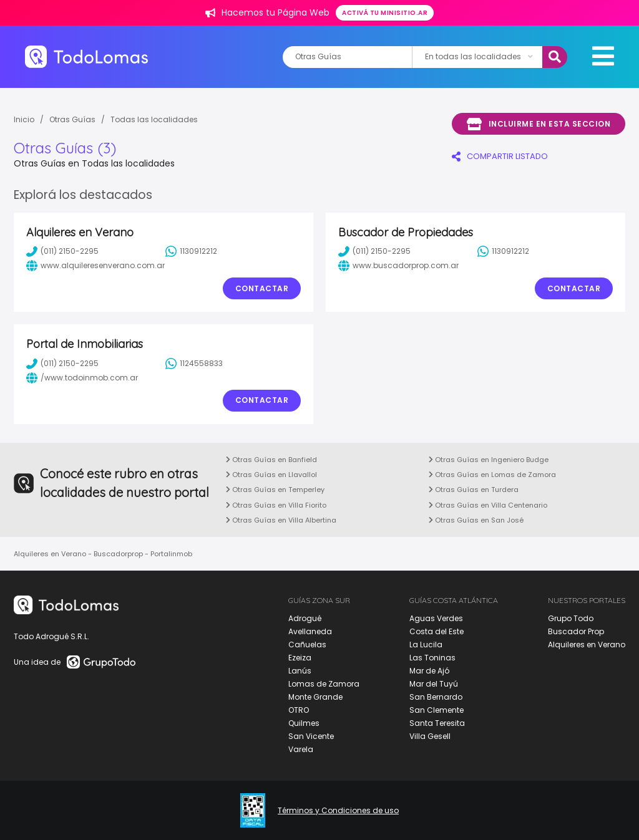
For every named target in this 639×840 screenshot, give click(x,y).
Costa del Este (437, 631)
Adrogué (305, 618)
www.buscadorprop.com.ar (398, 266)
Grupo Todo (571, 618)
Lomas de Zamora (324, 684)
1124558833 (194, 364)
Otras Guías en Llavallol (271, 475)
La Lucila (426, 644)
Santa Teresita (437, 723)
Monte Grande (315, 697)
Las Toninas (432, 658)
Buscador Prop (576, 631)
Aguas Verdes (436, 618)
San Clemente (437, 710)
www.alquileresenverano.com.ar (95, 266)
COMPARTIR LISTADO (500, 156)
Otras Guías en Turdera (474, 490)
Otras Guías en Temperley (275, 490)
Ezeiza (300, 658)
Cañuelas (307, 644)
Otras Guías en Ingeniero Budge (489, 460)
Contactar (262, 288)
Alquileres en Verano (587, 644)
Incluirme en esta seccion (539, 124)
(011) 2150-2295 (62, 251)
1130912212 (191, 251)
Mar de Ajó (429, 671)
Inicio (24, 119)
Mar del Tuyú (434, 684)
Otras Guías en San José (476, 520)
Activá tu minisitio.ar (385, 13)
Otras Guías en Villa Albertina (281, 520)
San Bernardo (436, 697)
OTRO (299, 710)
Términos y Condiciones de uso (338, 811)
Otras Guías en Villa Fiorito (276, 505)
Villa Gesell (430, 736)
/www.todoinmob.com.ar (82, 378)
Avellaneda (310, 631)
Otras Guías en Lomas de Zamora (492, 475)
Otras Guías (72, 119)
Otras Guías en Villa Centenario (488, 505)
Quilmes (304, 723)
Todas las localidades (154, 119)
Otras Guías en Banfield (271, 460)
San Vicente (311, 736)
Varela (301, 749)
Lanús (300, 671)
